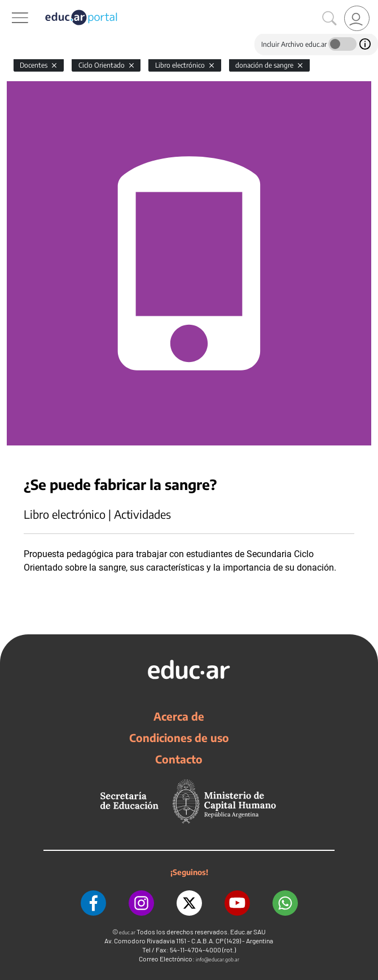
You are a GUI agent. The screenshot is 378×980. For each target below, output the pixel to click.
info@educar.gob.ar (217, 959)
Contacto (179, 759)
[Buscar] (329, 19)
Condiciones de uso (179, 738)
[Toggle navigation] (10, 6)
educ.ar (127, 932)
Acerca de (179, 716)
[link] (357, 18)
